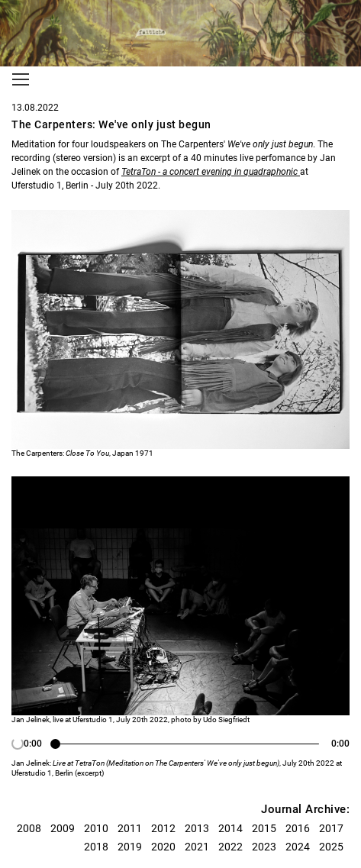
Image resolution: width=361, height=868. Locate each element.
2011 (130, 828)
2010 (96, 828)
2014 (230, 828)
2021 (197, 847)
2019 (130, 847)
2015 (264, 828)
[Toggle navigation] (21, 79)
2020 (163, 847)
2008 (29, 828)
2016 (298, 828)
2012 (163, 828)
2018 (96, 847)
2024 (298, 847)
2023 (264, 847)
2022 (230, 847)
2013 (197, 828)
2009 (63, 828)
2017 (331, 828)
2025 (331, 847)
